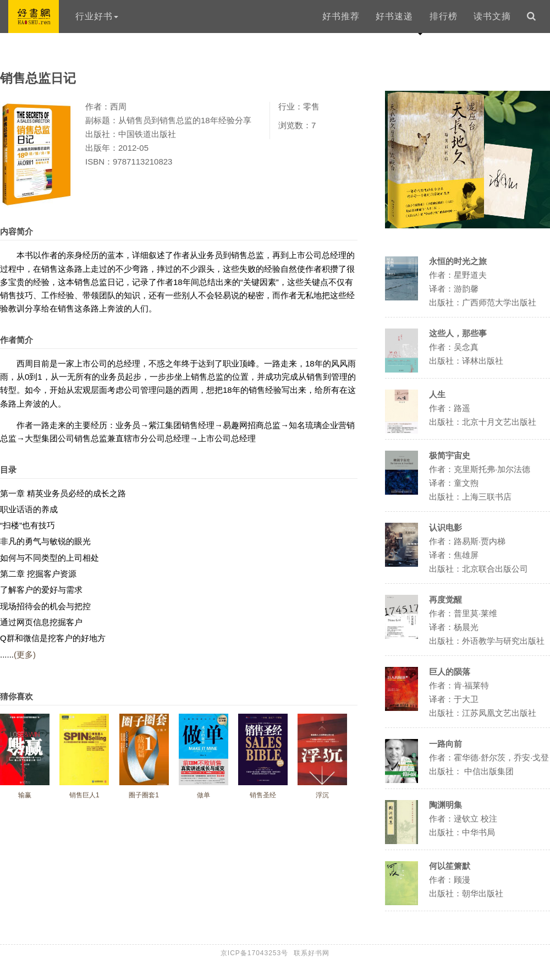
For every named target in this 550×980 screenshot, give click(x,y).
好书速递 (394, 16)
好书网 (34, 17)
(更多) (25, 655)
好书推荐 (341, 16)
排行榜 (444, 16)
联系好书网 (312, 953)
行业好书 (97, 16)
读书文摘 (492, 16)
